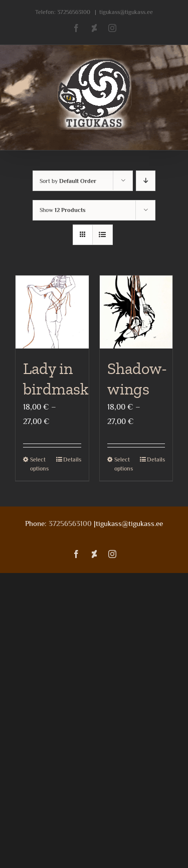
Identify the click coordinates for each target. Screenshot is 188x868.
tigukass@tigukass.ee (126, 12)
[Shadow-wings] (136, 312)
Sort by (68, 181)
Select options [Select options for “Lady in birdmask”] (39, 464)
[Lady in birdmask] (52, 312)
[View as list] (103, 235)
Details (72, 459)
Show (63, 210)
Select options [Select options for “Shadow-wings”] (124, 464)
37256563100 (74, 12)
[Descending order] (146, 181)
